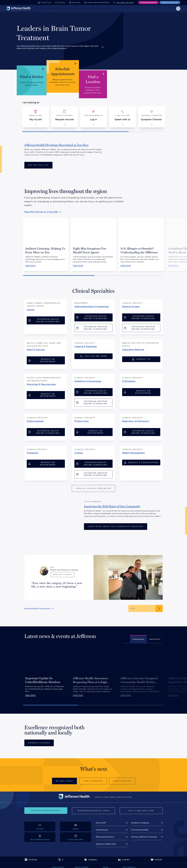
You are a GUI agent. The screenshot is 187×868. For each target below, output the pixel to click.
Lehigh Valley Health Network (98, 3)
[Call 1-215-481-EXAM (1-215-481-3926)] (93, 356)
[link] (60, 33)
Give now (61, 3)
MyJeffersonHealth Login (170, 3)
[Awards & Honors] (39, 743)
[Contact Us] (141, 359)
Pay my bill (76, 3)
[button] (75, 132)
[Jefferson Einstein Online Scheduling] (93, 328)
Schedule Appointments (148, 3)
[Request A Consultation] (141, 463)
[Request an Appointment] (46, 360)
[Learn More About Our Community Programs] (116, 527)
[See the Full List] (38, 165)
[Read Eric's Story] (62, 575)
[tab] (138, 639)
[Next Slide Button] (159, 608)
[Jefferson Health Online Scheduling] (46, 320)
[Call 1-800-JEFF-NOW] (141, 811)
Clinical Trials (46, 3)
